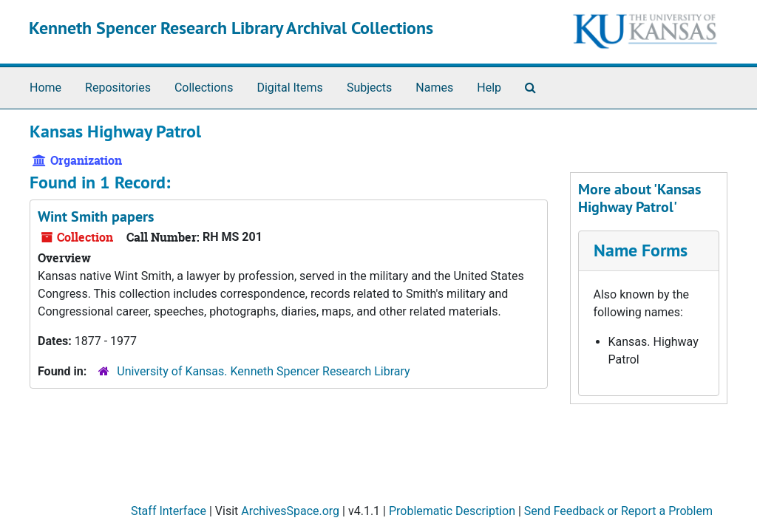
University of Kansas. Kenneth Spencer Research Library (263, 371)
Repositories (118, 88)
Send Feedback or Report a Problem (618, 511)
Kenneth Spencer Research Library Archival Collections (231, 28)
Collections (204, 88)
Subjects (369, 88)
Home (45, 88)
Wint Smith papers (96, 216)
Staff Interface (169, 511)
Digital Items (289, 88)
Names (434, 88)
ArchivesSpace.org (290, 511)
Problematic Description (452, 511)
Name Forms (641, 250)
